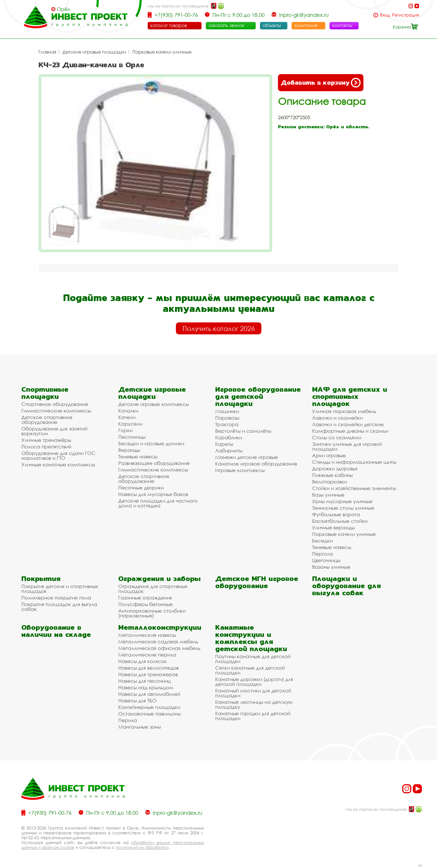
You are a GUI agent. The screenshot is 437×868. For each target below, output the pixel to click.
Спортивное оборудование (55, 404)
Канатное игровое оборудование (256, 464)
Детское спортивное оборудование (47, 420)
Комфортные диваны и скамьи (350, 431)
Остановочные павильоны (150, 714)
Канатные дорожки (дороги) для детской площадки (254, 682)
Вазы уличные (328, 495)
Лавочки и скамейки (337, 418)
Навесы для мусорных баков (153, 494)
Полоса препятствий (46, 447)
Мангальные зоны (140, 727)
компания (306, 25)
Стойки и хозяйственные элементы (354, 488)
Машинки (227, 411)
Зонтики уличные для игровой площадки (347, 446)
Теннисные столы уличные (343, 508)
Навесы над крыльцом (146, 687)
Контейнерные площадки (149, 707)
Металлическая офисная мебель (159, 648)
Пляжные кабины (332, 475)
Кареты (224, 444)
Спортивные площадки (45, 393)
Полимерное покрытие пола (56, 598)
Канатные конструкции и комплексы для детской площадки (251, 638)
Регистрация (406, 15)
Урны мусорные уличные (342, 501)
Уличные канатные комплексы (58, 465)
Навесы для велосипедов (149, 668)
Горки (125, 430)
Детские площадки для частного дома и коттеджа (158, 503)
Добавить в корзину (321, 83)
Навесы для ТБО (137, 701)
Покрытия (41, 579)
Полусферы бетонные (146, 604)
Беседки (322, 541)
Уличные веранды (333, 527)
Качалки (128, 411)
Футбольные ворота (336, 514)
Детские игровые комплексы (154, 404)
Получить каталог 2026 (219, 328)
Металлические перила (147, 655)
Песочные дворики (141, 488)
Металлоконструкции (160, 627)
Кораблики (229, 437)
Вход (385, 15)
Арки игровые (329, 455)
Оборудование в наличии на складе (56, 631)
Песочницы (132, 437)
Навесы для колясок (143, 661)
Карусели (130, 424)
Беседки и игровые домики (151, 443)
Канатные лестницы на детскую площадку (254, 704)
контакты (342, 25)
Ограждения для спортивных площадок (153, 589)
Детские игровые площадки (94, 52)
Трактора (227, 424)
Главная (47, 52)
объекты (272, 25)
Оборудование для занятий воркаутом (54, 431)
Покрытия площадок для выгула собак (59, 607)
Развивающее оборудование (154, 463)
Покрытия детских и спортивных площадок (60, 589)
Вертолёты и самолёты (243, 431)
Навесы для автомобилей (149, 694)
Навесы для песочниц (145, 681)
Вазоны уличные (331, 567)
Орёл (63, 9)
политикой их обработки (142, 847)
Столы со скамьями (337, 437)
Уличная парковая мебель (344, 411)
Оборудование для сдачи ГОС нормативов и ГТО (58, 456)
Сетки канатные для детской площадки (250, 670)
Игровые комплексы (240, 470)
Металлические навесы (147, 635)
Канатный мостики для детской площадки (253, 693)
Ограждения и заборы (159, 579)
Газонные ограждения (145, 598)
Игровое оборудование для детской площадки (258, 396)
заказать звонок (226, 25)
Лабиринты (229, 451)
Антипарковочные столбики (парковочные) (152, 613)
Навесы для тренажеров (148, 674)
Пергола (323, 554)
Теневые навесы (138, 457)
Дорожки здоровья (335, 468)
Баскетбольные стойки (340, 521)
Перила (128, 720)
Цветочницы (326, 560)
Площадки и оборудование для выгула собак (346, 586)
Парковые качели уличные (162, 52)
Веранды (129, 450)
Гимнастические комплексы (56, 411)
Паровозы (227, 418)
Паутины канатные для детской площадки (253, 659)
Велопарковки (330, 482)
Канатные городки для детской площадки (253, 716)
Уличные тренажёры (46, 440)
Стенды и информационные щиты (354, 462)
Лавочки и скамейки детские (348, 424)
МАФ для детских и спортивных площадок (350, 396)
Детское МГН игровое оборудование (257, 582)
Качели (127, 417)
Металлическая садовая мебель (158, 642)
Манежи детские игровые (247, 457)
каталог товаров (169, 25)
